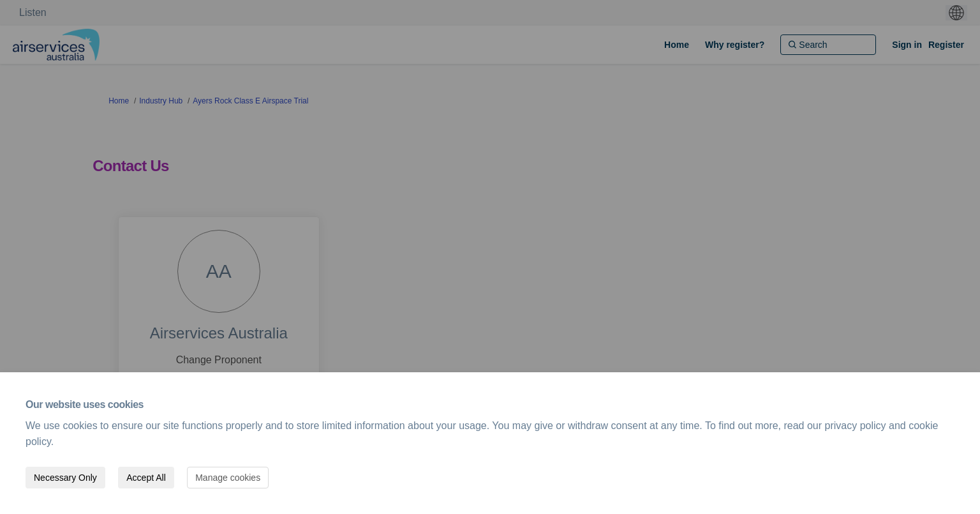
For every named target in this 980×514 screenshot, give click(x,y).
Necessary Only (65, 478)
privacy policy (856, 426)
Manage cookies (228, 478)
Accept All (146, 478)
